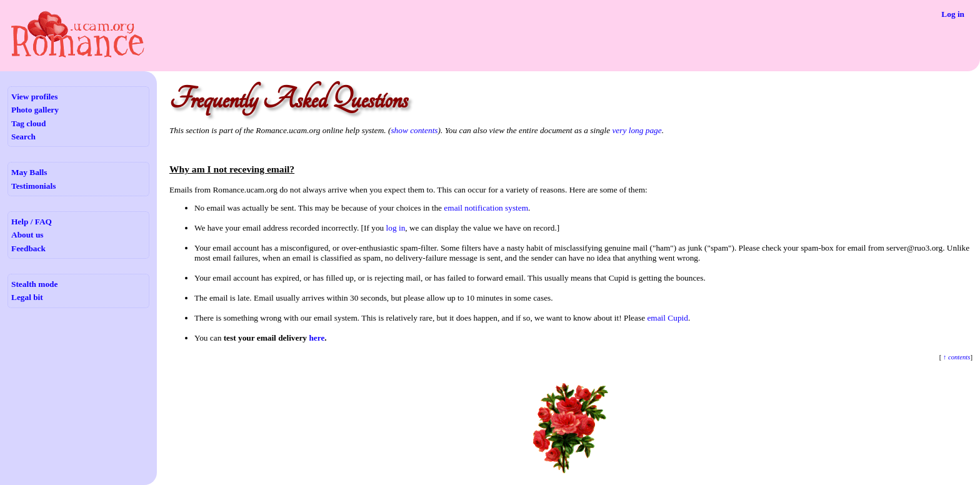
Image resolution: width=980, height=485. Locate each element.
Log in (953, 14)
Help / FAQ (32, 222)
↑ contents (956, 357)
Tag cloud (28, 123)
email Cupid (667, 318)
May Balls (29, 172)
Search (23, 137)
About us (27, 235)
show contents (414, 130)
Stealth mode (34, 284)
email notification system (486, 208)
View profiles (34, 97)
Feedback (28, 248)
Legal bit (27, 297)
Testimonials (33, 186)
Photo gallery (35, 110)
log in (396, 228)
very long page (637, 130)
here (317, 338)
